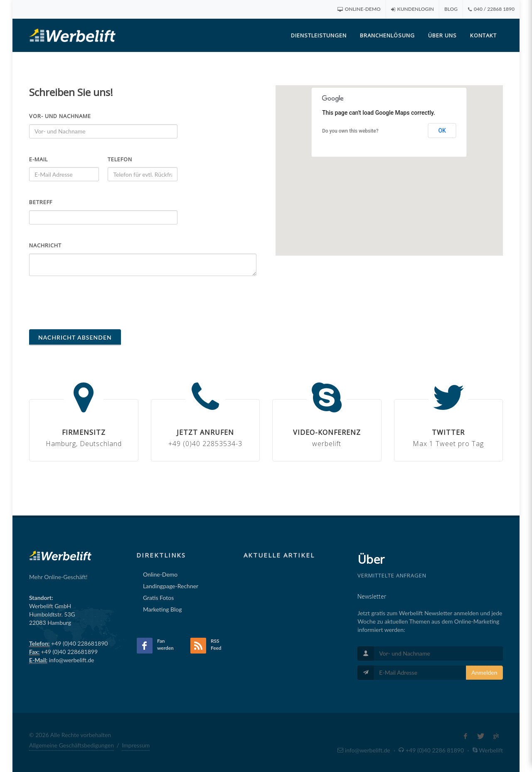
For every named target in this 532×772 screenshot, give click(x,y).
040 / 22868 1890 (491, 9)
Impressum (136, 745)
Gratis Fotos (158, 598)
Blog (451, 9)
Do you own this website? (350, 131)
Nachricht (45, 245)
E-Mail (38, 159)
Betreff (41, 202)
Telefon (120, 159)
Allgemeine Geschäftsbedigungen (71, 745)
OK (442, 131)
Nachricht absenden (75, 337)
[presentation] (92, 303)
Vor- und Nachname (60, 116)
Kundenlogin (413, 9)
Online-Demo (359, 9)
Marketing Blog (163, 609)
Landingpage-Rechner (171, 586)
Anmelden (484, 672)
